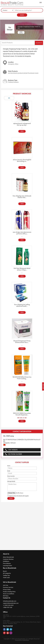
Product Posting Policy (9, 592)
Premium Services (8, 587)
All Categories (7, 573)
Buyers (5, 571)
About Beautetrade (8, 557)
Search (22, 15)
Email (9, 471)
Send (11, 498)
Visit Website (13, 450)
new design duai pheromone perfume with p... (22, 233)
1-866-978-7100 (8, 607)
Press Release (7, 563)
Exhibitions (6, 561)
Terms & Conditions (9, 594)
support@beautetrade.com (11, 603)
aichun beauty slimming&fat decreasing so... (22, 160)
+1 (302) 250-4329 (8, 605)
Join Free (6, 585)
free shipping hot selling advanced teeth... (22, 305)
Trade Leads (6, 578)
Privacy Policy (7, 590)
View (22, 131)
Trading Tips (6, 575)
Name (9, 466)
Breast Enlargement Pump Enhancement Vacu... (22, 342)
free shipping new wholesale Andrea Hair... (22, 197)
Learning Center (8, 566)
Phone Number (11, 476)
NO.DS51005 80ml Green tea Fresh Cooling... (22, 378)
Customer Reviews (8, 559)
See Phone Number (15, 454)
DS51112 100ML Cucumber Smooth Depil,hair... (22, 414)
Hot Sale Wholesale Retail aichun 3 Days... (22, 269)
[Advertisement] (22, 527)
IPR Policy (6, 596)
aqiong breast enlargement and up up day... (22, 124)
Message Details (11, 481)
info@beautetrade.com (10, 601)
